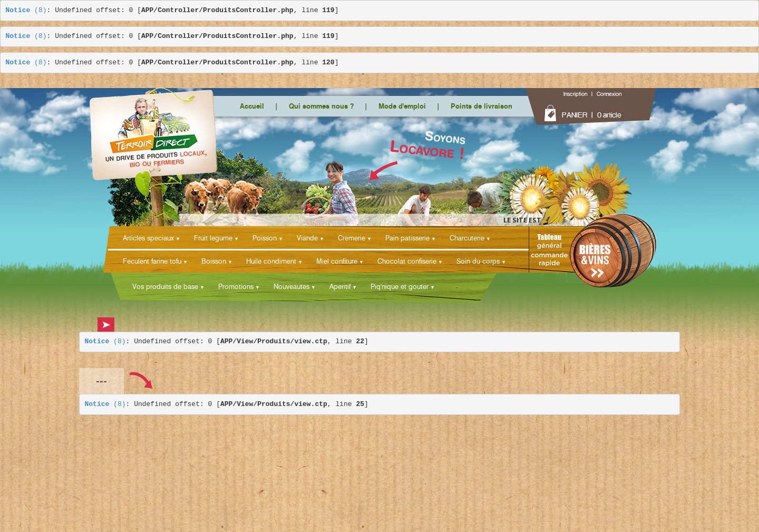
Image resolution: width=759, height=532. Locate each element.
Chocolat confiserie (407, 261)
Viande (307, 238)
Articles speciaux (148, 238)
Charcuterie (467, 238)
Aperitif (340, 286)
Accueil (252, 106)
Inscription (575, 94)
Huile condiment (271, 261)
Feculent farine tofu (152, 261)
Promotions (236, 286)
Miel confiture (337, 261)
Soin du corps (478, 261)
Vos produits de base (165, 286)
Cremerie (352, 238)
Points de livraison (481, 106)
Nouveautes (291, 286)
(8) (26, 11)
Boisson (214, 261)
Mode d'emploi (402, 106)
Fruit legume (213, 238)
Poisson (265, 238)
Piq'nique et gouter (400, 286)
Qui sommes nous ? (321, 106)
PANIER (575, 115)
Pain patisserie (407, 238)
